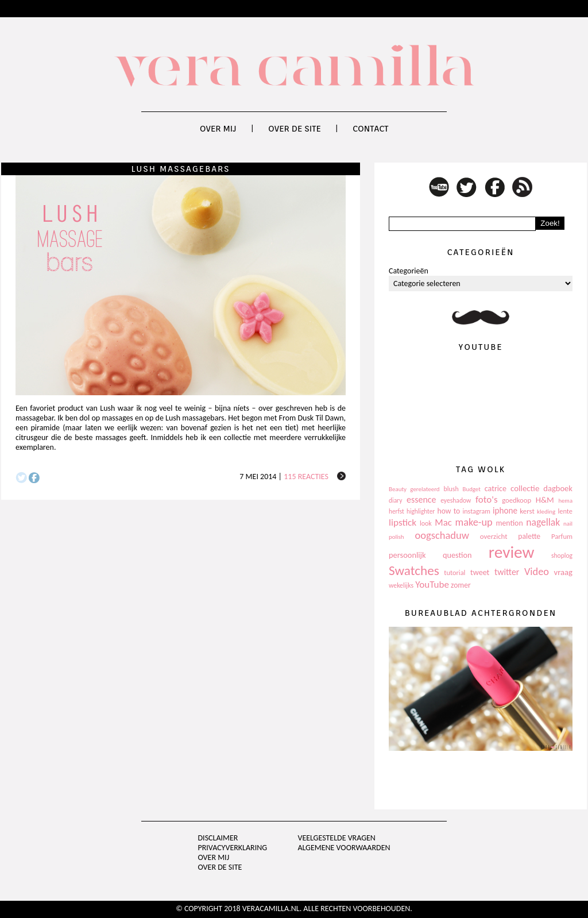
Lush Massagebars (180, 169)
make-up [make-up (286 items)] (473, 522)
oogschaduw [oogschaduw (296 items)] (442, 535)
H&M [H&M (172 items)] (545, 500)
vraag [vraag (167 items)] (563, 572)
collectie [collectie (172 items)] (525, 488)
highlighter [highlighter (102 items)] (421, 511)
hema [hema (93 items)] (565, 501)
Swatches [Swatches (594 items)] (414, 570)
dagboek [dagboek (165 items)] (558, 488)
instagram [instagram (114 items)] (476, 511)
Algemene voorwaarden (344, 848)
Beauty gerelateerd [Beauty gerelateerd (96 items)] (414, 489)
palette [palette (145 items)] (529, 536)
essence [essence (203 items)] (421, 500)
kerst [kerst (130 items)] (527, 511)
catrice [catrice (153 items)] (496, 489)
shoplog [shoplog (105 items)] (562, 556)
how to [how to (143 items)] (449, 511)
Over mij (218, 129)
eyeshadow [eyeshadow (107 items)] (456, 500)
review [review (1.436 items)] (512, 552)
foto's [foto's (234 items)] (487, 500)
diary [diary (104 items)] (395, 500)
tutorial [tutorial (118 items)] (454, 572)
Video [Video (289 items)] (537, 572)
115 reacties (306, 477)
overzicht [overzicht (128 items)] (494, 536)
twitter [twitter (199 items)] (507, 572)
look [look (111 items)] (426, 523)
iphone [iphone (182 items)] (505, 511)
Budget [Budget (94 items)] (472, 489)
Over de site (295, 129)
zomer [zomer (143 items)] (461, 585)
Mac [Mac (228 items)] (443, 522)
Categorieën (409, 271)
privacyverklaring (233, 848)
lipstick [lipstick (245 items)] (403, 522)
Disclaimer (218, 838)
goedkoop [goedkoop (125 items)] (517, 500)
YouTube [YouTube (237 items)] (432, 585)
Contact (370, 129)
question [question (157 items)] (457, 555)
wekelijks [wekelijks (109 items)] (401, 585)
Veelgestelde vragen (336, 838)
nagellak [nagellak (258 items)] (543, 522)
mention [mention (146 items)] (509, 523)
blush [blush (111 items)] (451, 489)
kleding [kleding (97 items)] (546, 512)
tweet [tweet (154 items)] (480, 572)
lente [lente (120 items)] (565, 511)
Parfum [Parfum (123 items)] (562, 536)
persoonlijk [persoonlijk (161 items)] (407, 555)
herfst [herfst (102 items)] (396, 511)
